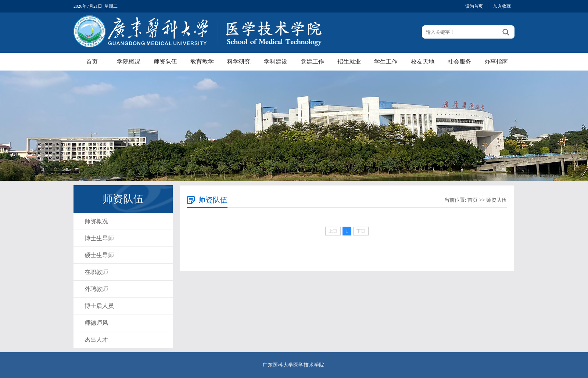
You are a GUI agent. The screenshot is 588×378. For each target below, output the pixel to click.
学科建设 (276, 62)
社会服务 (459, 62)
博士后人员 (99, 306)
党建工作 (312, 62)
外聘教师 (96, 289)
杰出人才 (96, 340)
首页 (92, 62)
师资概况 (96, 221)
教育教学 (202, 62)
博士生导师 (99, 238)
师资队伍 (165, 62)
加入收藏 (502, 6)
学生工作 (386, 62)
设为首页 (474, 6)
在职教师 (96, 272)
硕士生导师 (99, 255)
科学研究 (239, 62)
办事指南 (496, 62)
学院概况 (129, 62)
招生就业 (349, 62)
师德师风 (96, 323)
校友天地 (423, 62)
